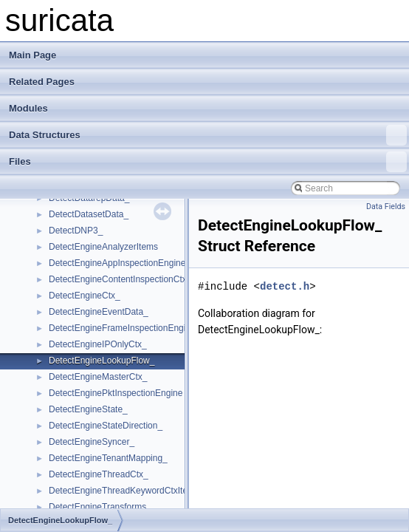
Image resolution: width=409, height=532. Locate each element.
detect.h (285, 286)
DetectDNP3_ (76, 231)
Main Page (32, 55)
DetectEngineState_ (88, 409)
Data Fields (386, 207)
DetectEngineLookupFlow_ (102, 361)
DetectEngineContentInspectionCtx (118, 279)
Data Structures (208, 135)
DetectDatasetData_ (89, 214)
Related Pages (42, 82)
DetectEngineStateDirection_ (106, 426)
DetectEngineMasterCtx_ (98, 377)
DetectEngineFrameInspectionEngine (122, 328)
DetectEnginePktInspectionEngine (116, 393)
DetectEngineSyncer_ (92, 442)
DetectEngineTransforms (97, 507)
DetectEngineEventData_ (99, 312)
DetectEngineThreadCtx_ (99, 474)
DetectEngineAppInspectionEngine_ (120, 263)
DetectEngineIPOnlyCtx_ (98, 344)
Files (208, 162)
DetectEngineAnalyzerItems (103, 247)
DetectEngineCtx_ (85, 296)
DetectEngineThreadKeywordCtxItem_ (124, 491)
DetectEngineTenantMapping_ (108, 458)
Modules (28, 108)
